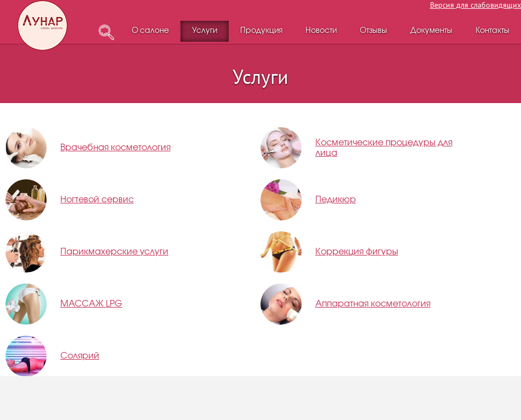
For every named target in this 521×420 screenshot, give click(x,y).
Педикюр (336, 200)
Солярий (80, 356)
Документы (431, 31)
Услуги (205, 31)
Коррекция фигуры (357, 252)
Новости (321, 31)
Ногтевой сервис (97, 200)
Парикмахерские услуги (114, 252)
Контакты (492, 31)
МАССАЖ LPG (91, 304)
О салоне (150, 31)
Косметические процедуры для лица (384, 148)
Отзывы (373, 31)
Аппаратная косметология (373, 304)
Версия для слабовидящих (475, 5)
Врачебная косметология (115, 148)
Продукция (261, 31)
